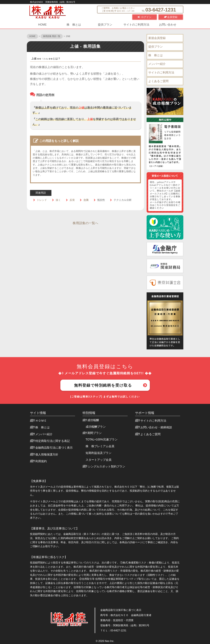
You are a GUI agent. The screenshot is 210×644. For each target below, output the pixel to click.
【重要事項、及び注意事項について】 (54, 528)
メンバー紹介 (157, 64)
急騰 (86, 200)
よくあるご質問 (158, 81)
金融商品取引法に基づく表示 (54, 448)
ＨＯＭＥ (41, 421)
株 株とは (74, 25)
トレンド (42, 200)
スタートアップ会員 (99, 460)
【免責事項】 (39, 481)
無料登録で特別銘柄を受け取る (103, 385)
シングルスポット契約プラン (107, 467)
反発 (72, 200)
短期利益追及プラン (99, 453)
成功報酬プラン (96, 427)
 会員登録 (171, 17)
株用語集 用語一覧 (52, 36)
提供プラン (105, 25)
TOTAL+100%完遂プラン (102, 440)
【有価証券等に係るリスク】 (49, 557)
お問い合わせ (168, 25)
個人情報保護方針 (47, 455)
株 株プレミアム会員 (100, 446)
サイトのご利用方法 (136, 25)
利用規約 (41, 461)
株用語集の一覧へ (85, 223)
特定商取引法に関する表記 (53, 441)
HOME (42, 25)
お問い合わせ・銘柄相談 (156, 427)
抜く (58, 200)
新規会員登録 (157, 38)
